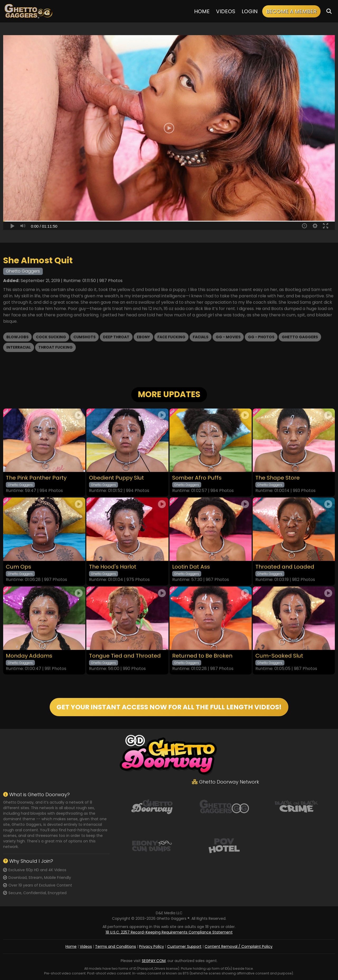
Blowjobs (17, 337)
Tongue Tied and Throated (125, 656)
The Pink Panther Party (36, 478)
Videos (226, 11)
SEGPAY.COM (154, 961)
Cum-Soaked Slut (279, 656)
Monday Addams (29, 656)
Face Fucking (171, 337)
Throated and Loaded (285, 567)
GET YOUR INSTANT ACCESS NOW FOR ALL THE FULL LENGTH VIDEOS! (169, 707)
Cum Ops (18, 567)
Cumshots (84, 337)
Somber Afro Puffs (197, 478)
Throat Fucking (55, 347)
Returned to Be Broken (202, 656)
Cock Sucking (51, 337)
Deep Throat (116, 337)
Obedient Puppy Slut (116, 478)
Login (250, 11)
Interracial (19, 347)
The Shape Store (278, 478)
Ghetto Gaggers (300, 337)
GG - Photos (261, 337)
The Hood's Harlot (113, 567)
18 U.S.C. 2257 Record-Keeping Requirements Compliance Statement (169, 932)
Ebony (143, 337)
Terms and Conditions (116, 946)
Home (202, 11)
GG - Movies (228, 337)
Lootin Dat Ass (191, 567)
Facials (201, 337)
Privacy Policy (152, 946)
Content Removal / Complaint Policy (239, 946)
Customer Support (184, 946)
